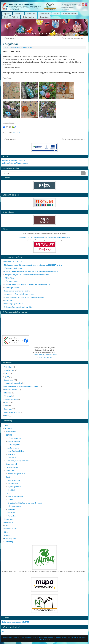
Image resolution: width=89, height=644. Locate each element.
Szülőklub (11, 509)
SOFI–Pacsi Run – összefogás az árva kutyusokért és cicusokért (27, 284)
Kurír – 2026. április (44, 357)
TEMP (6, 416)
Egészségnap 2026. (11, 281)
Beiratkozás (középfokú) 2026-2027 (15, 163)
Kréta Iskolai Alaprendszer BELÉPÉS (16, 622)
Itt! (3, 631)
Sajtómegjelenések (11, 399)
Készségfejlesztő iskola (16, 451)
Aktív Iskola (8, 367)
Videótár (15, 17)
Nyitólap (7, 14)
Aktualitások (44, 14)
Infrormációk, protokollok (13, 383)
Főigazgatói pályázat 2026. (14, 268)
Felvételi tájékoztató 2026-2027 (14, 161)
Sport (6, 406)
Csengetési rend (12, 467)
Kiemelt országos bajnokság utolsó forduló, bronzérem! (24, 297)
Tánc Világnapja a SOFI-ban (14, 304)
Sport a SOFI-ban (14, 480)
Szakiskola (11, 454)
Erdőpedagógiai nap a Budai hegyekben (18, 307)
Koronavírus (10, 471)
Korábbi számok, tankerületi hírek (44, 355)
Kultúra (10, 500)
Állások (56, 14)
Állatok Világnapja (10, 38)
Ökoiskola (8, 393)
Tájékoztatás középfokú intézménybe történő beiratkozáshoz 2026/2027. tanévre (33, 265)
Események (31, 14)
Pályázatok (8, 396)
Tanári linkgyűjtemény (12, 412)
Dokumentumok (11, 464)
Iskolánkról (18, 14)
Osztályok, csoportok (13, 438)
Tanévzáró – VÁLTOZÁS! (13, 262)
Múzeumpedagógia (14, 506)
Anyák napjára (9, 301)
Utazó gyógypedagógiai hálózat (17, 461)
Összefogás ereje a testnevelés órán (17, 291)
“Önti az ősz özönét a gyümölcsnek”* (73, 38)
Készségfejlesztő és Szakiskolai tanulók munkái (21, 386)
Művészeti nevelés (70, 14)
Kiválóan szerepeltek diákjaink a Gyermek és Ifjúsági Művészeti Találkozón (31, 271)
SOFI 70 (7, 403)
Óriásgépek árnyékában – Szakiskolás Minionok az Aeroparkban (27, 275)
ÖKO (6, 17)
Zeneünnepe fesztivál (12, 288)
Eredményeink (13, 484)
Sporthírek (8, 409)
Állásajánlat (12, 458)
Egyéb (6, 377)
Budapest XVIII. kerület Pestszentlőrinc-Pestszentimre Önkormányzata (44, 238)
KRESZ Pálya (9, 278)
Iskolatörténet (11, 432)
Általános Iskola (13, 448)
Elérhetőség (44, 17)
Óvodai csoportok (14, 441)
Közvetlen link (17, 133)
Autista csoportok (14, 445)
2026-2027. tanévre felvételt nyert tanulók (19, 294)
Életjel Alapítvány (29, 17)
